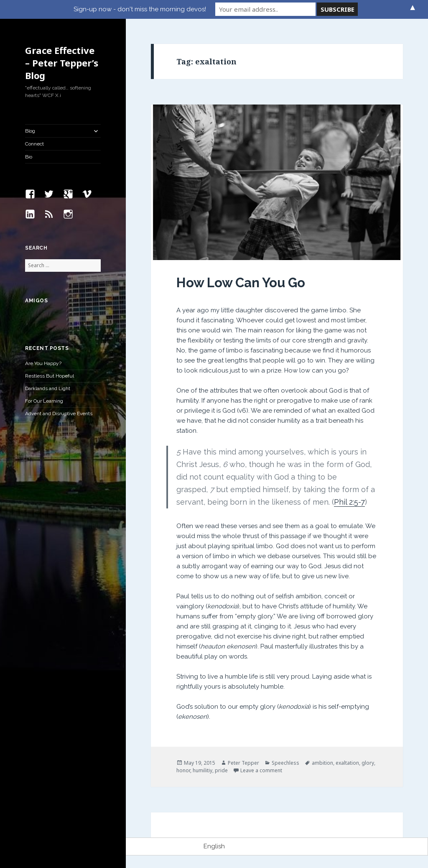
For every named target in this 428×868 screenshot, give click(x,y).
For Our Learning (44, 401)
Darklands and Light (48, 388)
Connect (34, 144)
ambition (322, 763)
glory (368, 763)
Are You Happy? (43, 363)
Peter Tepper (243, 763)
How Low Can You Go (241, 283)
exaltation (347, 763)
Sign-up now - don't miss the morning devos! (140, 9)
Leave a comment (261, 770)
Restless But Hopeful (50, 376)
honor (183, 770)
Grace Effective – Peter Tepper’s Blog (62, 63)
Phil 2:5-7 (349, 502)
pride (221, 770)
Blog (30, 131)
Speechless (285, 763)
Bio (29, 157)
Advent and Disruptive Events (59, 414)
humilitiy (203, 770)
